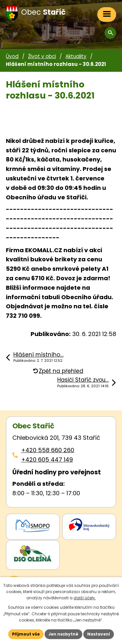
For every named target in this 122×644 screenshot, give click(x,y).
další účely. (85, 598)
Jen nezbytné (63, 634)
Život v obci (42, 56)
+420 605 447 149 (47, 460)
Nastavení (99, 634)
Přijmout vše (26, 634)
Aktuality (76, 56)
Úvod (12, 56)
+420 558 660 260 (48, 450)
